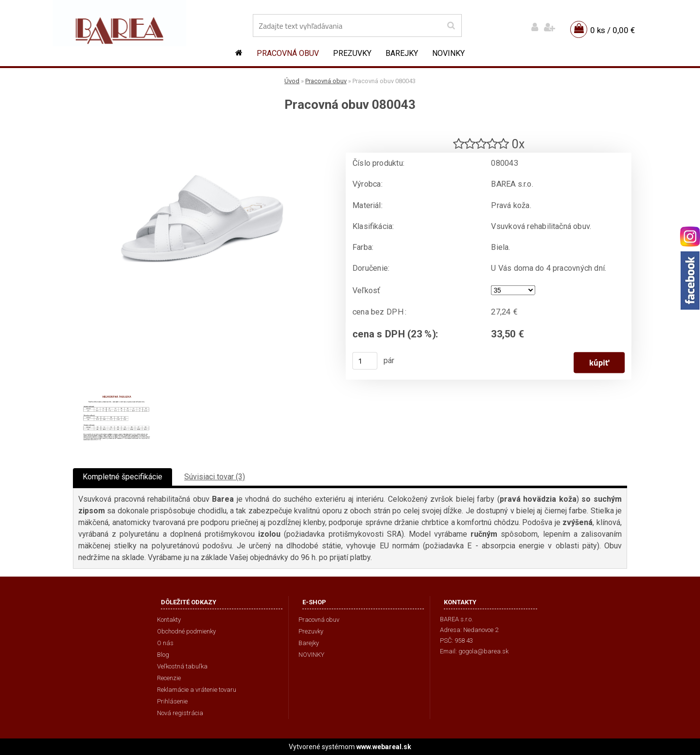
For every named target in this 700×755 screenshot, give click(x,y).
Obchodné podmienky (186, 631)
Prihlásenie (172, 701)
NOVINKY (448, 53)
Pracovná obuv (288, 53)
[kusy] (365, 361)
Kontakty (169, 620)
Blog (163, 655)
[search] (451, 26)
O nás (165, 643)
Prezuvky (352, 53)
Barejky (402, 53)
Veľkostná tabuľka (182, 666)
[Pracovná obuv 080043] (202, 129)
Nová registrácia (180, 713)
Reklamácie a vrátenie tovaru (197, 690)
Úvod (292, 81)
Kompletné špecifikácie (122, 477)
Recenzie (169, 678)
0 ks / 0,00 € (612, 30)
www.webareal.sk (384, 747)
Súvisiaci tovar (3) (215, 477)
